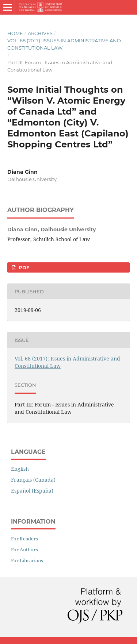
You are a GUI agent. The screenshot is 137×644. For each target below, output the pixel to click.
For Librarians (27, 560)
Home (15, 33)
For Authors (24, 549)
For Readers (24, 539)
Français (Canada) (33, 480)
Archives (40, 33)
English (20, 469)
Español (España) (32, 491)
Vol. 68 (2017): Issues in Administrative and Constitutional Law (64, 44)
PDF (23, 267)
